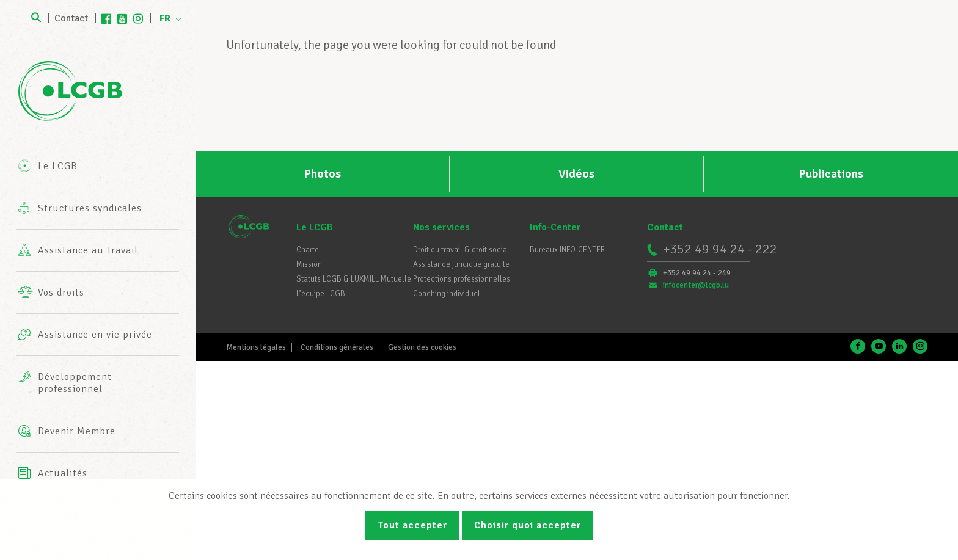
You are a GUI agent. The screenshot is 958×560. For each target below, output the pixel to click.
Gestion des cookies (422, 347)
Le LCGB (315, 227)
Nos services (441, 227)
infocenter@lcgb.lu (696, 285)
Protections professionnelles (462, 279)
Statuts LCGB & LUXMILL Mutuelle (354, 279)
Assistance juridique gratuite (461, 264)
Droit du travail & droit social (461, 250)
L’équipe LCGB (321, 294)
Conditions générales (337, 347)
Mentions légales (256, 347)
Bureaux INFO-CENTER (567, 250)
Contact (71, 18)
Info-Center (555, 227)
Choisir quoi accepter (528, 525)
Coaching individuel (447, 294)
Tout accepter (412, 525)
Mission (309, 264)
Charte (308, 250)
